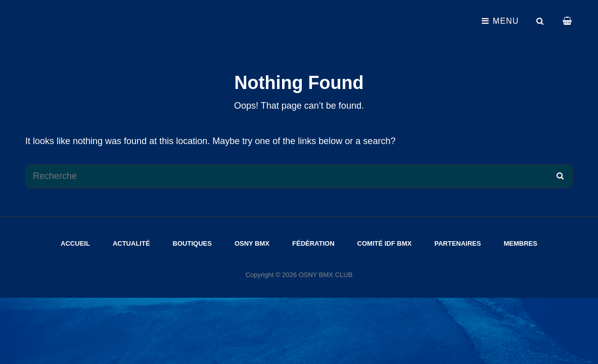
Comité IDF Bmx (385, 243)
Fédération (313, 243)
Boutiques (192, 243)
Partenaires (457, 243)
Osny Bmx (252, 243)
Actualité (131, 243)
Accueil (75, 243)
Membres (520, 243)
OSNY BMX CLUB (326, 275)
